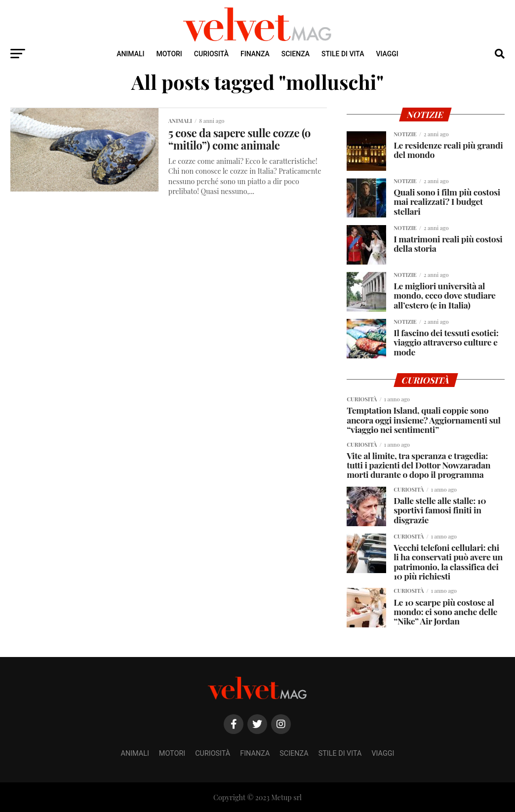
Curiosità (211, 54)
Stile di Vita (343, 54)
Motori (169, 54)
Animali (130, 54)
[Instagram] (281, 724)
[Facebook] (234, 724)
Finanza (255, 54)
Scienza (296, 54)
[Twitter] (257, 724)
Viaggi (387, 54)
